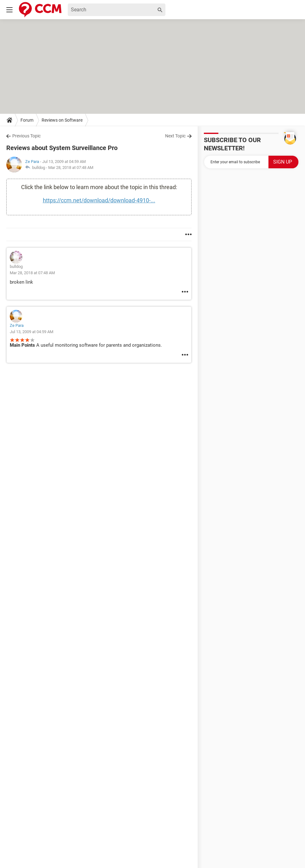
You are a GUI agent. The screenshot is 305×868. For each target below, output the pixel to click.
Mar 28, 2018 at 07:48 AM (71, 168)
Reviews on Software (62, 120)
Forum (27, 120)
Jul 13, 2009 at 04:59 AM (32, 332)
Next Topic (175, 136)
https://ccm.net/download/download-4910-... (99, 200)
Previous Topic (26, 136)
